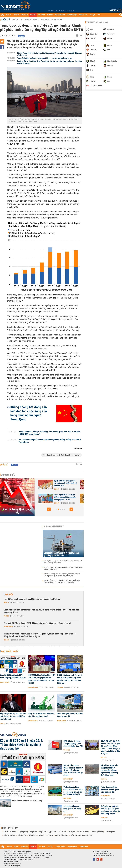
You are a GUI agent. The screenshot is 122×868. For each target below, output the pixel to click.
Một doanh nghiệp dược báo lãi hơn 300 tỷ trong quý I (70, 715)
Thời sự (6, 616)
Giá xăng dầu (110, 832)
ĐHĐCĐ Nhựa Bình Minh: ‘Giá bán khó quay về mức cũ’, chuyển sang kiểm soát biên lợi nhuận (73, 770)
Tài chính (60, 688)
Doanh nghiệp (8, 627)
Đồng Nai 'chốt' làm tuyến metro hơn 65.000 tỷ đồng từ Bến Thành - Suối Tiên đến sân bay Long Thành (41, 611)
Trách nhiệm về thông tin (12, 866)
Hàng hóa (104, 779)
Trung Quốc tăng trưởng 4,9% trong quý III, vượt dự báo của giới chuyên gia (45, 58)
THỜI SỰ (9, 15)
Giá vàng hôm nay (10, 832)
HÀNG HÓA (25, 15)
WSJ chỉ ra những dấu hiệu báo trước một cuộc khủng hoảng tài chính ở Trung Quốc (50, 441)
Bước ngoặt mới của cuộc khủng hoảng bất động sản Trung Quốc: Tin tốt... (90, 497)
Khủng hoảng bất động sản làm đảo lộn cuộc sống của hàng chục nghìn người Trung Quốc (29, 413)
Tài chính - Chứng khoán (52, 20)
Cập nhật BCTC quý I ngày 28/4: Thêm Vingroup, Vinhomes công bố (13, 676)
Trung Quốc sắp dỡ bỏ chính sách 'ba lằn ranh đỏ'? (49, 482)
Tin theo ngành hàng (97, 22)
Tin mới (9, 595)
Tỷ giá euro (52, 832)
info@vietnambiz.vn (15, 864)
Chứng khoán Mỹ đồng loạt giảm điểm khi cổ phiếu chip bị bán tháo (64, 568)
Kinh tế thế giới (32, 20)
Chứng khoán (33, 721)
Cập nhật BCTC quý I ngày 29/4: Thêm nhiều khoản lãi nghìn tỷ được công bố (37, 623)
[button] (49, 509)
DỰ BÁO (16, 15)
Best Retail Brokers (62, 835)
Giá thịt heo (33, 835)
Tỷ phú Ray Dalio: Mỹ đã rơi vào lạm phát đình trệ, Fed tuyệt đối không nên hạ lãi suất (13, 716)
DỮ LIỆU (92, 15)
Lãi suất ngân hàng (97, 832)
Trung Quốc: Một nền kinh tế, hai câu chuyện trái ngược (48, 497)
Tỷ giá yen (43, 832)
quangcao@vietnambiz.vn (106, 855)
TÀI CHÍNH (41, 15)
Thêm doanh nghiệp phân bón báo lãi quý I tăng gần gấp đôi (110, 790)
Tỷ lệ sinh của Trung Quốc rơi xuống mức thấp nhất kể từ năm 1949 (90, 483)
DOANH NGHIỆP (72, 15)
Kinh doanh (67, 798)
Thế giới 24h (17, 20)
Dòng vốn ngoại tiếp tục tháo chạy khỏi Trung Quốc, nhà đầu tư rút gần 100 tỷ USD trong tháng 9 (49, 433)
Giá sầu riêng (22, 835)
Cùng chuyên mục (54, 526)
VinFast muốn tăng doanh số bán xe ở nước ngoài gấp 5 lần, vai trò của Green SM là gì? (73, 791)
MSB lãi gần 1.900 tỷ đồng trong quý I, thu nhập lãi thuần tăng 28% (73, 744)
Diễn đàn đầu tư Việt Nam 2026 (81, 835)
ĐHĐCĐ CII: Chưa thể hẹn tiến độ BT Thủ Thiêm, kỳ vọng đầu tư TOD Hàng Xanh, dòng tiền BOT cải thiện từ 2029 (42, 679)
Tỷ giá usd (33, 832)
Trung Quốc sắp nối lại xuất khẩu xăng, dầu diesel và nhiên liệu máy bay (63, 562)
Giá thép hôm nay (9, 835)
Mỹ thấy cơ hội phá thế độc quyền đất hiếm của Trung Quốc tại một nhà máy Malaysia (62, 575)
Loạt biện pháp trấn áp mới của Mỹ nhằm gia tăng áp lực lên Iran (62, 554)
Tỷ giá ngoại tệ (23, 832)
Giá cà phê (71, 832)
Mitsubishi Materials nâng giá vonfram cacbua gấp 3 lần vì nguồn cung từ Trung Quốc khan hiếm (109, 770)
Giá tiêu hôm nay (83, 832)
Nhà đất (7, 640)
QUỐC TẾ (33, 15)
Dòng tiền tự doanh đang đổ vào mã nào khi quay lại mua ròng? (41, 715)
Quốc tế (5, 20)
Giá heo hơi (62, 832)
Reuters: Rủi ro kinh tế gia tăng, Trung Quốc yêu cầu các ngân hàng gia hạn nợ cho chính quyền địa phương (50, 62)
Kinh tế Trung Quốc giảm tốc (17, 511)
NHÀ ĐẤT (50, 15)
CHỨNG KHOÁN (60, 15)
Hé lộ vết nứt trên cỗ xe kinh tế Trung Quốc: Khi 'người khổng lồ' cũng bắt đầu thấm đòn (62, 581)
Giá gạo (41, 835)
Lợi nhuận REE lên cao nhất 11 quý (27, 801)
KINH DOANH (83, 15)
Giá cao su (50, 835)
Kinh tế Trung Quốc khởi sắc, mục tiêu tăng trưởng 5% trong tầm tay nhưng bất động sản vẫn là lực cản (49, 54)
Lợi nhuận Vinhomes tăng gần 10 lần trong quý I (72, 809)
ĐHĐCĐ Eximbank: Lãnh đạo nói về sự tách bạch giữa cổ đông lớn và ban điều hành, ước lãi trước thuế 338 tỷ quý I (70, 679)
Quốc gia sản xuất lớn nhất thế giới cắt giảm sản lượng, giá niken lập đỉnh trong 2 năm (111, 810)
